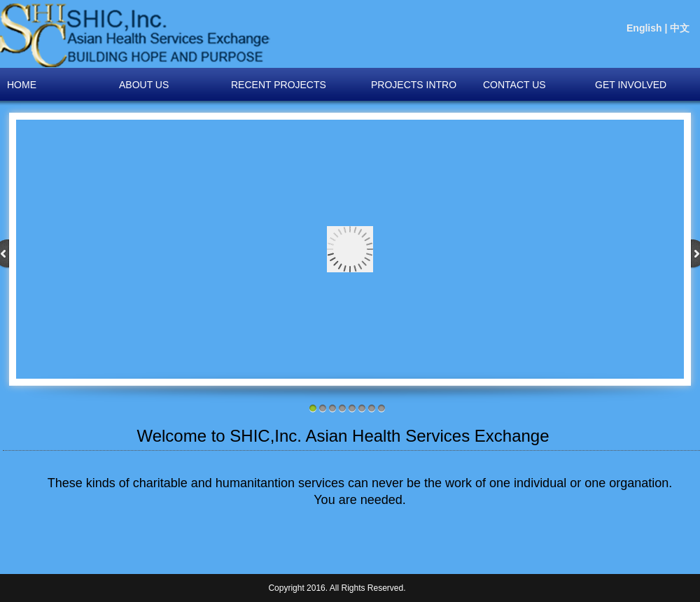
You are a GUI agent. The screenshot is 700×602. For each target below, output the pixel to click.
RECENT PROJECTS (279, 85)
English (644, 28)
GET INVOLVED (631, 85)
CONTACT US (514, 85)
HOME (22, 85)
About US (144, 85)
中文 (680, 28)
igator (135, 35)
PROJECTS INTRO (414, 85)
